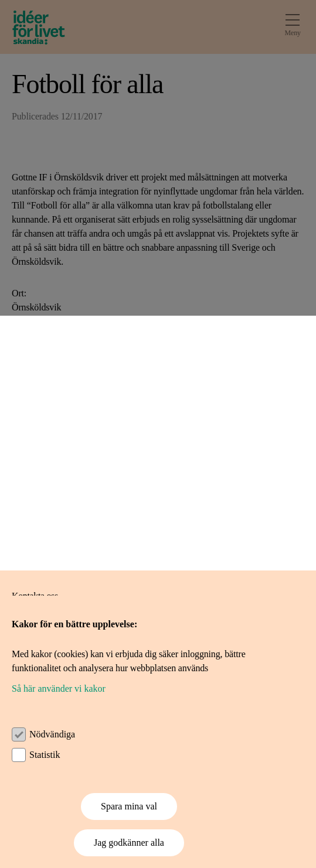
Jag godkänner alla (129, 843)
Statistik (45, 755)
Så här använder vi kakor (59, 688)
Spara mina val (129, 806)
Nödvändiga (52, 734)
